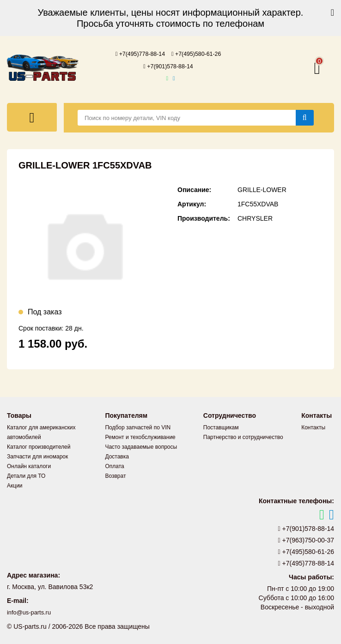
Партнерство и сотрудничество (243, 436)
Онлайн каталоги (29, 465)
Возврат (115, 475)
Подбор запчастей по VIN (138, 427)
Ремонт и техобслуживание (140, 436)
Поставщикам (221, 427)
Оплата (114, 465)
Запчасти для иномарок (37, 456)
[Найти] (305, 117)
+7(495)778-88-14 (137, 54)
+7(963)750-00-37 (306, 539)
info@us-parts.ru (31, 612)
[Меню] (32, 116)
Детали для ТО (26, 475)
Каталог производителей (39, 446)
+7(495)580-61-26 (200, 54)
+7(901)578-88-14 (168, 66)
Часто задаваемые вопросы (141, 446)
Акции (15, 485)
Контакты (313, 427)
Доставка (117, 456)
